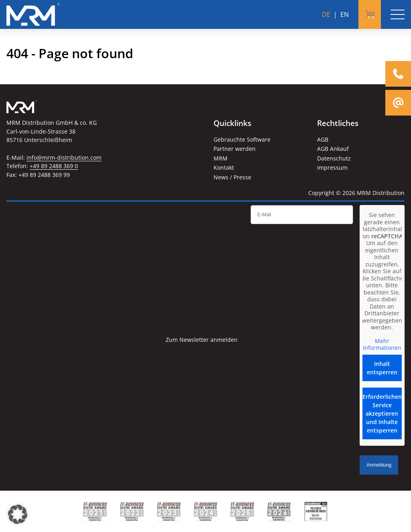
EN (345, 14)
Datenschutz (334, 158)
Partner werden (235, 149)
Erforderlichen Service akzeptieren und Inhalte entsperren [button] (382, 413)
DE (326, 14)
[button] (18, 514)
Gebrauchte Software (242, 139)
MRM (221, 158)
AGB (323, 139)
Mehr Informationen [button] (382, 344)
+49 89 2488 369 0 (54, 166)
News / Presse (232, 177)
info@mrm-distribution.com (64, 157)
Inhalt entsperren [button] (382, 368)
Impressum (332, 168)
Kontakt (224, 168)
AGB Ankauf (333, 149)
